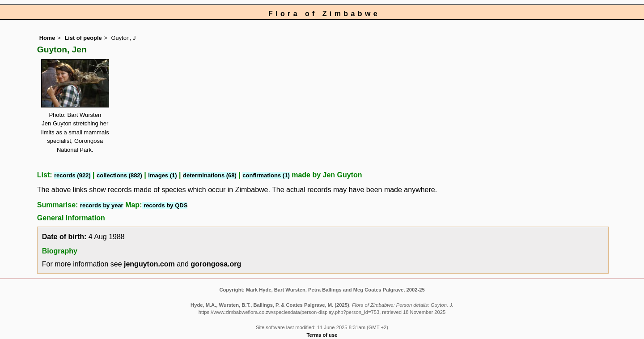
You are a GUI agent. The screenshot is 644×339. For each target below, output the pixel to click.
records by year (102, 205)
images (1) (162, 175)
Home (47, 38)
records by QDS (165, 205)
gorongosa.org (216, 264)
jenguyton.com (149, 264)
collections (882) (119, 175)
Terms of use (322, 335)
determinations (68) (210, 175)
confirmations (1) (266, 175)
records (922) (72, 175)
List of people (83, 38)
